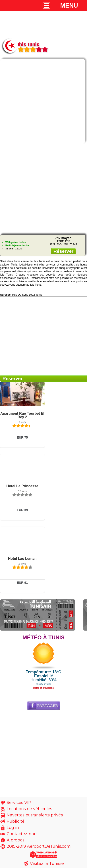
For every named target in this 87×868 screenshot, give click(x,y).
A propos (16, 840)
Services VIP (19, 803)
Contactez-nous (23, 834)
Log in (13, 828)
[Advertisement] (44, 189)
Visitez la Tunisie (47, 864)
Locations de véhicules (29, 809)
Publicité (16, 821)
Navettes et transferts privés (35, 815)
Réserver (63, 251)
